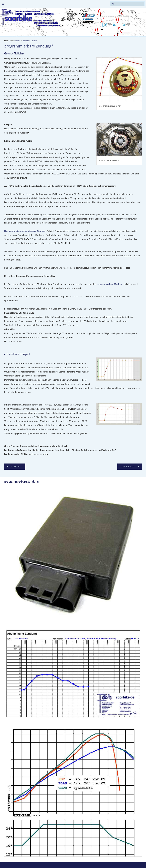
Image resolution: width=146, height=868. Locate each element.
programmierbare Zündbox (110, 284)
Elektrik (34, 41)
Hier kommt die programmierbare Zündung (25, 231)
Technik (26, 41)
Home (18, 41)
